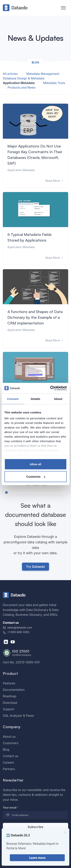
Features (9, 683)
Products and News (21, 87)
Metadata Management (43, 74)
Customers (11, 743)
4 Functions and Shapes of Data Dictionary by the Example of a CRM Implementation (35, 317)
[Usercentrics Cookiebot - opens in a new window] (51, 388)
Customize (36, 477)
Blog (6, 749)
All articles (10, 74)
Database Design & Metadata (24, 78)
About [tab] (58, 399)
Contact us (11, 756)
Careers (9, 762)
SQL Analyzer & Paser (18, 716)
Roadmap (10, 696)
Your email (11, 808)
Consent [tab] (13, 399)
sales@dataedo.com (17, 628)
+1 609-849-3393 (16, 632)
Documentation (14, 690)
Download (10, 703)
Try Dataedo (35, 567)
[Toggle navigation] (61, 8)
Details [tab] (36, 399)
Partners (9, 769)
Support (9, 709)
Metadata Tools (54, 83)
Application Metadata (19, 83)
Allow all (35, 464)
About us (9, 737)
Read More (55, 181)
